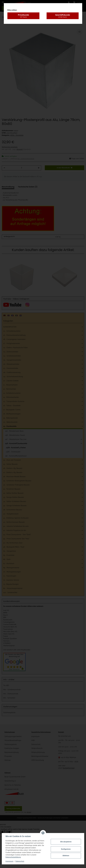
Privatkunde (23, 16)
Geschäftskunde (63, 16)
